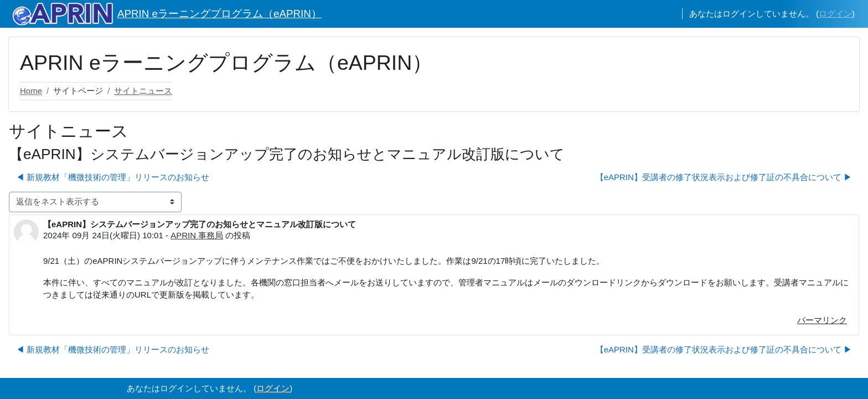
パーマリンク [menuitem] (822, 320)
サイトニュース (143, 91)
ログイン (835, 14)
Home (31, 91)
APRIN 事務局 (197, 235)
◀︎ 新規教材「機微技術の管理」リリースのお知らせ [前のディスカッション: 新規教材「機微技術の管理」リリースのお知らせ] (113, 177)
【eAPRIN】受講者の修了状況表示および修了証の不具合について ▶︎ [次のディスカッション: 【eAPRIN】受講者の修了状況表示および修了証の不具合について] (724, 177)
